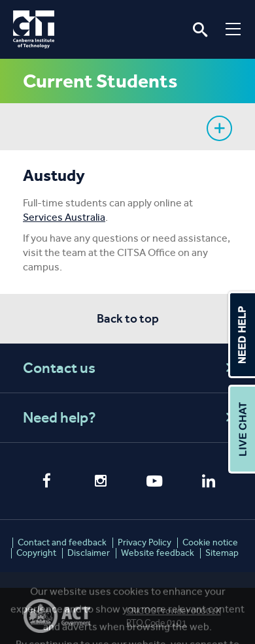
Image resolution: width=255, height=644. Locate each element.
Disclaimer (89, 553)
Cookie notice (210, 542)
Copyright (36, 553)
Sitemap (222, 553)
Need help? (129, 418)
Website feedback (158, 553)
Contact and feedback (62, 542)
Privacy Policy (144, 542)
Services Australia (64, 217)
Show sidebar (219, 128)
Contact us (129, 368)
